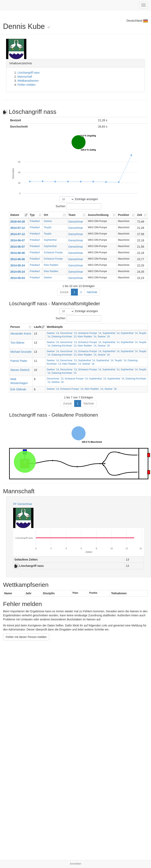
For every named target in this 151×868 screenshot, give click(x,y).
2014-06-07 (18, 240)
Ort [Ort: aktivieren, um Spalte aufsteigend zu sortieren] (46, 215)
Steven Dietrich (20, 370)
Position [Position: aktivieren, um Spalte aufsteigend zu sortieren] (124, 215)
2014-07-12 (18, 228)
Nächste (92, 292)
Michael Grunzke (21, 352)
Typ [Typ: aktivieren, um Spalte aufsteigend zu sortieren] (32, 215)
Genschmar (76, 222)
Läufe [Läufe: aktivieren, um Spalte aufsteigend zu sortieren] (38, 327)
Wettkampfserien (28, 81)
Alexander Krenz (21, 334)
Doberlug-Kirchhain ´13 (64, 337)
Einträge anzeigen (79, 199)
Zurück (64, 292)
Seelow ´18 (104, 337)
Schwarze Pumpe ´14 (90, 333)
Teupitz (48, 227)
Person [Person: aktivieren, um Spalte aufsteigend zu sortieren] (15, 327)
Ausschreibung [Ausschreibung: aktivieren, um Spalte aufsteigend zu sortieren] (98, 215)
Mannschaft (25, 77)
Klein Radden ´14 (87, 337)
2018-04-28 (18, 222)
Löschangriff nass (28, 73)
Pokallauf (35, 221)
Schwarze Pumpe (53, 252)
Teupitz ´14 (120, 360)
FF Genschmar (23, 504)
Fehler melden (27, 85)
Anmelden (75, 864)
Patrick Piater (19, 361)
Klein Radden (51, 265)
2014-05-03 (18, 278)
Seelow (48, 221)
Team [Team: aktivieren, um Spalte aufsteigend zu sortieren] (72, 215)
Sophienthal (50, 240)
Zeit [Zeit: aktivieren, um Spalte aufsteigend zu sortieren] (140, 215)
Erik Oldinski (18, 389)
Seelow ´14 (53, 333)
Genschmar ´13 (69, 333)
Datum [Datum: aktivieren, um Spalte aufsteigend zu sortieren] (15, 215)
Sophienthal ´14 (111, 333)
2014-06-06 (18, 253)
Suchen (79, 206)
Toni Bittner (17, 343)
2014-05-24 (18, 265)
